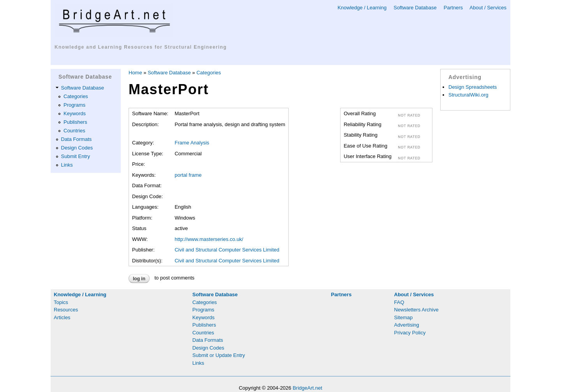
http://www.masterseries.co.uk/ (209, 239)
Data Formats (77, 139)
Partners (453, 8)
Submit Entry (76, 156)
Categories (76, 96)
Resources (66, 310)
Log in (139, 279)
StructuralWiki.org (468, 95)
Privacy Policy (410, 333)
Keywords (75, 113)
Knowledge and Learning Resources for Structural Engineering (141, 47)
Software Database (415, 8)
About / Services (488, 8)
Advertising (407, 325)
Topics (61, 302)
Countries (74, 131)
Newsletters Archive (416, 310)
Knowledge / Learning (362, 8)
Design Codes (77, 148)
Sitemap (404, 317)
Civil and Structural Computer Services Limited (227, 250)
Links (67, 165)
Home (135, 73)
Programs (74, 105)
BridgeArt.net (307, 388)
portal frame (188, 175)
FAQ (399, 302)
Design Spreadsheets (473, 87)
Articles (62, 317)
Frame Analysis (192, 143)
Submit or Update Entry (219, 355)
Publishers (75, 122)
